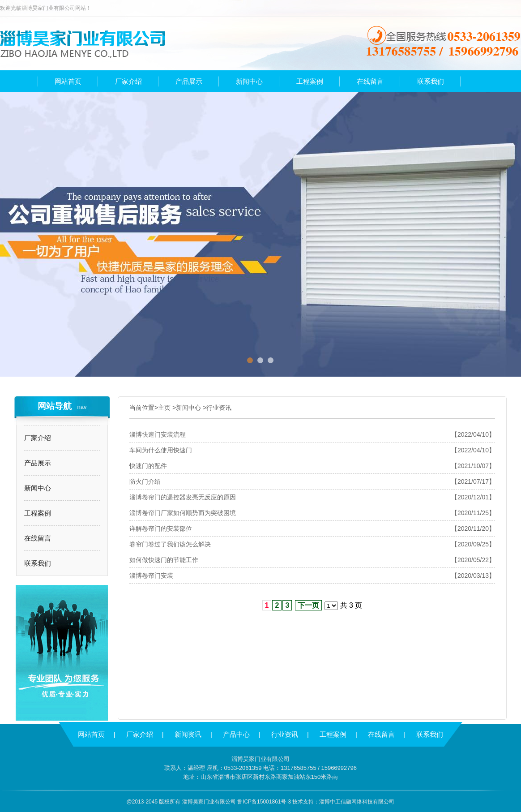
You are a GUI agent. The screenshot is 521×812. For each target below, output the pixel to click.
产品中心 (236, 734)
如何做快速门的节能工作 (164, 560)
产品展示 (38, 463)
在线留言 (38, 538)
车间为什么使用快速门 (161, 450)
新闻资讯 (188, 734)
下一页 (308, 605)
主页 (164, 408)
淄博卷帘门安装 (151, 576)
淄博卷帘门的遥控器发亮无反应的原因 (183, 497)
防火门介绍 (145, 481)
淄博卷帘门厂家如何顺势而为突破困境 (183, 513)
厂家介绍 (38, 438)
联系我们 (38, 563)
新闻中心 (38, 488)
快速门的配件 (148, 466)
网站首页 (91, 734)
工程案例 (38, 513)
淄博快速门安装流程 (158, 434)
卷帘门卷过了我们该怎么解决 (170, 544)
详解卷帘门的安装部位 (161, 528)
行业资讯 (219, 408)
